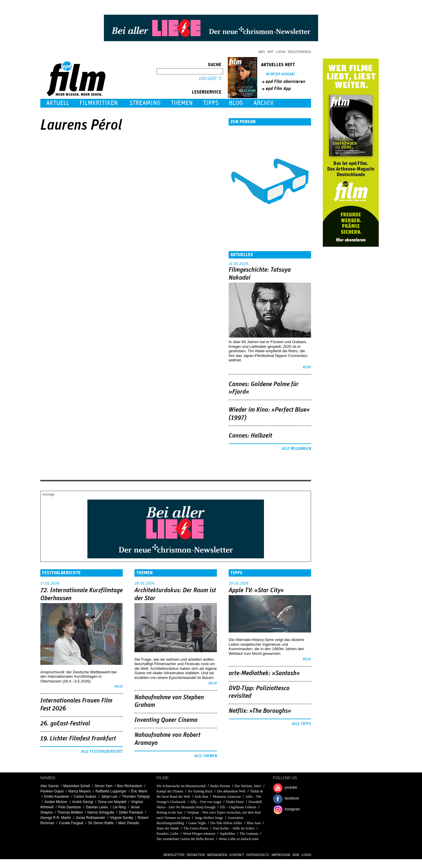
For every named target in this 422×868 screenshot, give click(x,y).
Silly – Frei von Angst (206, 802)
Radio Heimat (220, 786)
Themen (182, 103)
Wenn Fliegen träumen (199, 834)
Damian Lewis (97, 807)
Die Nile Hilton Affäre (226, 823)
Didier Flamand (131, 812)
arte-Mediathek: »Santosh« (264, 673)
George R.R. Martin (56, 818)
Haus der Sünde (168, 828)
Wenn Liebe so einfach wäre (239, 839)
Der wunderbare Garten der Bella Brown (185, 839)
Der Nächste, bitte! (248, 786)
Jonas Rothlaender (90, 818)
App (271, 52)
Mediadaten (217, 855)
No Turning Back (200, 791)
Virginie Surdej (122, 818)
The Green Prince (196, 828)
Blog (236, 103)
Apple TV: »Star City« (256, 590)
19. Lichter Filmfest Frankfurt (78, 739)
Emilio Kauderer (57, 797)
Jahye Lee (109, 797)
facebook (292, 798)
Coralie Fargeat (71, 823)
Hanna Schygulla (101, 812)
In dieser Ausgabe (280, 74)
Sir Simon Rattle (101, 823)
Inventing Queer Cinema (166, 720)
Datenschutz (258, 855)
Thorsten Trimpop (136, 797)
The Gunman (249, 834)
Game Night (197, 823)
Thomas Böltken (70, 812)
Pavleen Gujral (52, 791)
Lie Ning (119, 807)
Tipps (211, 103)
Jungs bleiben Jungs (209, 818)
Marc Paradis (129, 823)
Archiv (264, 103)
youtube (291, 787)
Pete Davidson (70, 807)
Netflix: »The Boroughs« (260, 711)
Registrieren (299, 52)
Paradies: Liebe (167, 834)
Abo (262, 52)
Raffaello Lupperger (111, 791)
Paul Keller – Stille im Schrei (234, 828)
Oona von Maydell (112, 802)
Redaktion (196, 855)
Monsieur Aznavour (227, 797)
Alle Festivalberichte (102, 752)
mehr (307, 367)
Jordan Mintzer (56, 802)
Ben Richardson (130, 786)
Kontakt (237, 855)
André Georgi (83, 802)
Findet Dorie (235, 802)
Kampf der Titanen (170, 791)
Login (281, 52)
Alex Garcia (49, 786)
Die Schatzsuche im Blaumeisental (181, 786)
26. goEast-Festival (65, 724)
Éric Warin (139, 791)
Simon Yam (103, 786)
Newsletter (174, 855)
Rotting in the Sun (170, 812)
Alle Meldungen (296, 449)
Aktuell (58, 103)
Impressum (281, 855)
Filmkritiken (99, 103)
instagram (292, 809)
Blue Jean (254, 823)
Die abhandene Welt (231, 791)
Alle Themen (206, 756)
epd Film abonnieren (285, 81)
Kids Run (202, 797)
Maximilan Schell (77, 786)
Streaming (145, 103)
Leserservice (207, 92)
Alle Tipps (301, 724)
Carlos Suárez (85, 797)
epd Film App (278, 89)
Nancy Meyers (80, 791)
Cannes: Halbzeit (250, 436)
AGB (296, 855)
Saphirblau (227, 834)
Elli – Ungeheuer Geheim (238, 807)
